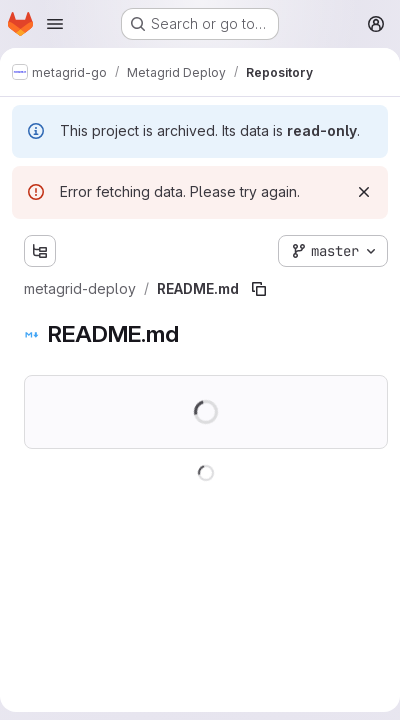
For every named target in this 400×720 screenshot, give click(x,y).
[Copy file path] (259, 289)
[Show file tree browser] (40, 251)
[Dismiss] (364, 192)
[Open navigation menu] (55, 24)
